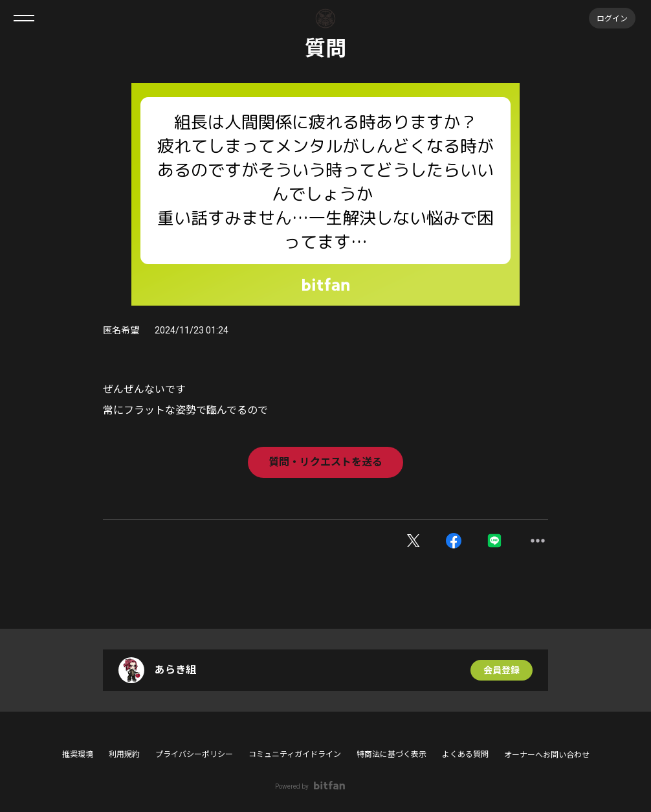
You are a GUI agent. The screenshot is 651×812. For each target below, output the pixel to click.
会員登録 (502, 670)
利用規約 (124, 754)
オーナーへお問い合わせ (547, 755)
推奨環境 (78, 754)
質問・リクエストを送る (325, 462)
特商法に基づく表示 (392, 754)
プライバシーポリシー (194, 754)
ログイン (612, 18)
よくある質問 (465, 754)
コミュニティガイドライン (295, 754)
